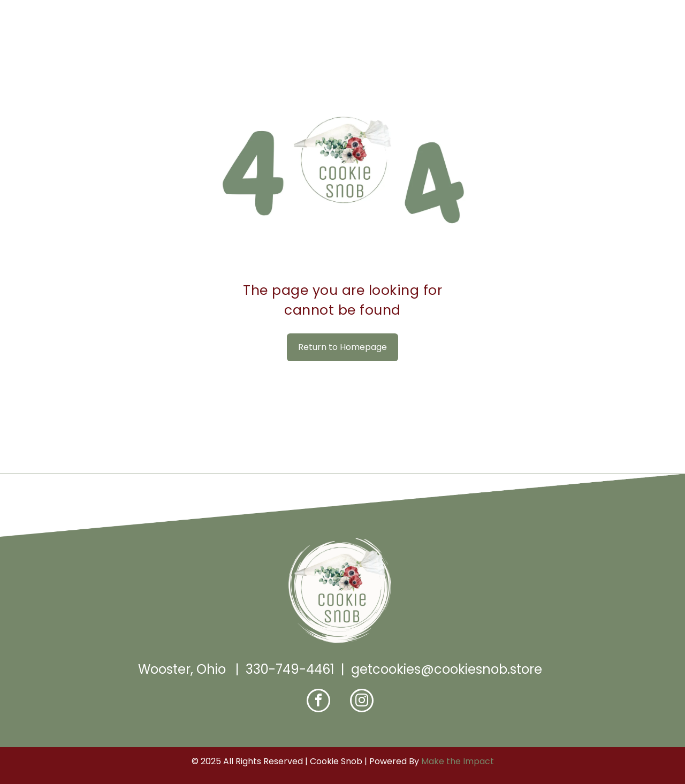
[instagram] (362, 702)
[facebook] (318, 702)
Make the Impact (458, 761)
